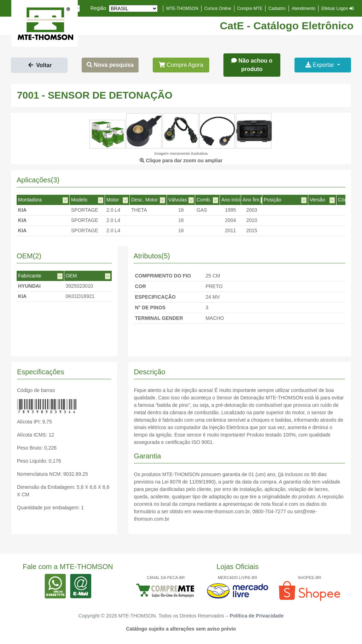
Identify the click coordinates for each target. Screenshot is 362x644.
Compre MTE (250, 8)
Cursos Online (218, 8)
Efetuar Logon (337, 8)
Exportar (320, 65)
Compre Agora (181, 65)
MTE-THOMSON (182, 8)
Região (98, 8)
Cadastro (277, 8)
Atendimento (303, 8)
